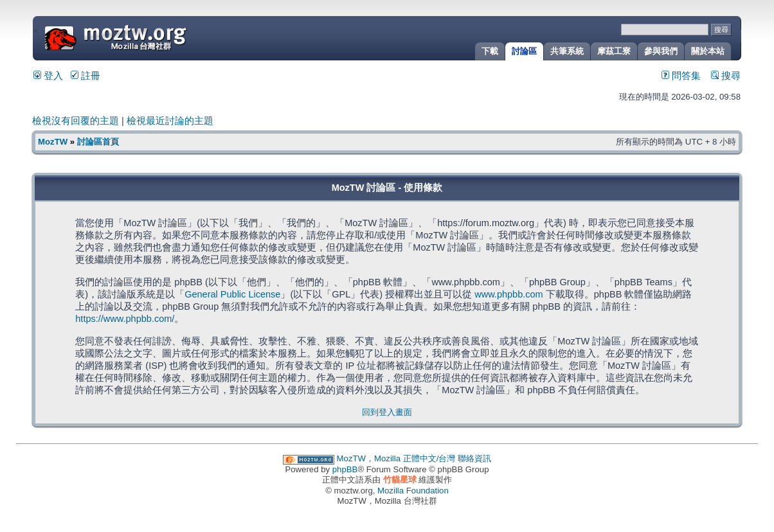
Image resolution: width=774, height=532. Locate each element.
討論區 (524, 51)
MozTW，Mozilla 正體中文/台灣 (396, 458)
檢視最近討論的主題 (170, 121)
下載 (490, 51)
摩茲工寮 (614, 51)
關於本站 (708, 51)
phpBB (345, 469)
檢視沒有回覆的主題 (76, 121)
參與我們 (661, 51)
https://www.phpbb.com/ (125, 319)
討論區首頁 (98, 142)
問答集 (681, 76)
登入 (48, 76)
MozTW (147, 37)
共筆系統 (567, 51)
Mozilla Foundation (413, 491)
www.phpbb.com (509, 294)
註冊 (85, 76)
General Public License (232, 294)
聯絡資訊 (474, 458)
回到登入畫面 (387, 412)
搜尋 (726, 76)
